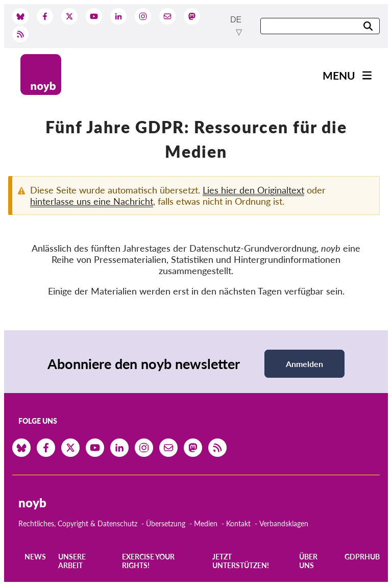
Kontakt (238, 523)
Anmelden (304, 364)
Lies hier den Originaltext (253, 190)
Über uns (308, 561)
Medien (206, 523)
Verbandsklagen (284, 523)
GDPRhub (362, 557)
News (35, 557)
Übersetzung (166, 523)
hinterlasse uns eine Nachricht (92, 201)
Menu (339, 75)
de (236, 20)
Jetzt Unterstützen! (241, 561)
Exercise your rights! (148, 561)
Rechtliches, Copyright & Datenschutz (78, 523)
